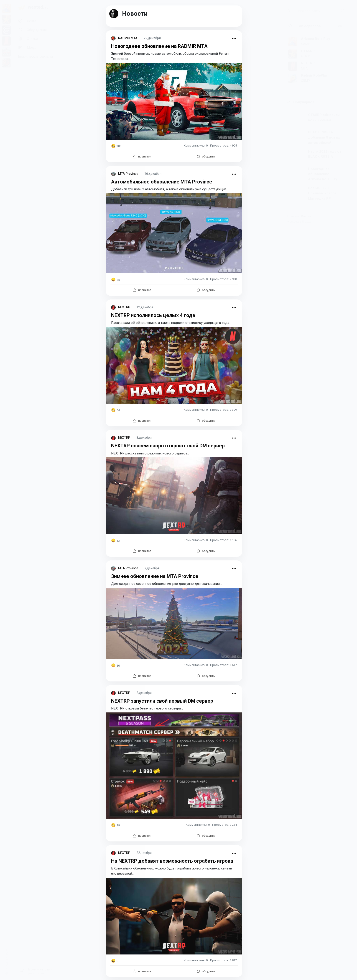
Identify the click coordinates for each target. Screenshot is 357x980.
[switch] (6, 972)
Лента (27, 21)
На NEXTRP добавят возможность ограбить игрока (173, 860)
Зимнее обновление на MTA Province (156, 576)
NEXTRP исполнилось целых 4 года (154, 315)
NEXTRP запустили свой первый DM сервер (163, 700)
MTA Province (128, 173)
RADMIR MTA (128, 38)
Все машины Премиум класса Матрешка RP (322, 193)
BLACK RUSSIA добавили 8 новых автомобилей (324, 137)
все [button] (340, 26)
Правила (293, 216)
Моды (27, 48)
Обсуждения (32, 30)
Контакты (308, 216)
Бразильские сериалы (36, 57)
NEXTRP (124, 307)
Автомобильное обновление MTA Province (162, 181)
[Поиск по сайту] (321, 11)
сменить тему (7, 958)
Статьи (28, 39)
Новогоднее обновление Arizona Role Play (323, 174)
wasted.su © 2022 (299, 222)
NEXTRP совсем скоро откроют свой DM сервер (170, 445)
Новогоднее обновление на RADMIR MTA (160, 46)
